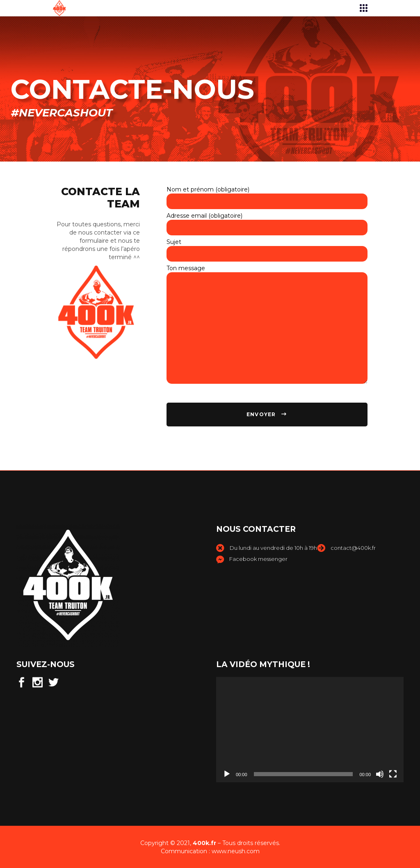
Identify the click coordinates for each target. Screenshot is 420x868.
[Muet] (380, 774)
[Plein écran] (393, 774)
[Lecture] (227, 774)
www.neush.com (236, 851)
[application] (310, 730)
